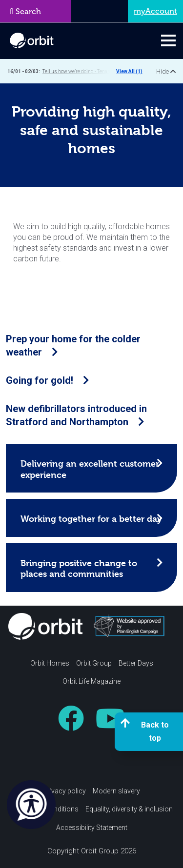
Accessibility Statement (92, 828)
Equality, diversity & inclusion (129, 809)
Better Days (136, 663)
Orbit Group (94, 663)
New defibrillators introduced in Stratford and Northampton (76, 415)
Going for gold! (48, 380)
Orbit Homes (50, 663)
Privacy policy (64, 791)
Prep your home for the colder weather (73, 346)
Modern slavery (116, 791)
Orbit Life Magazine (91, 681)
